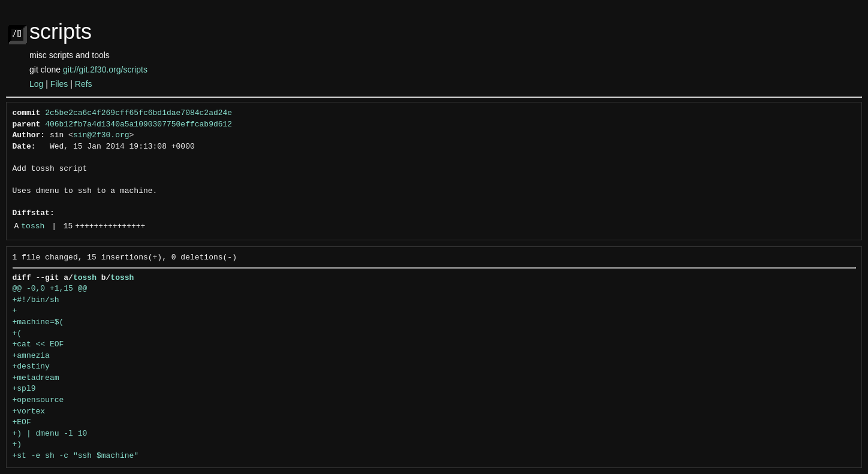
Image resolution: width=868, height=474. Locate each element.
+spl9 (24, 389)
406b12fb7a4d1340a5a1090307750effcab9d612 (138, 125)
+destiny (31, 367)
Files (59, 84)
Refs (84, 84)
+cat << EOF (38, 345)
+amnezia (31, 356)
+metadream (36, 378)
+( (17, 334)
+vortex (29, 412)
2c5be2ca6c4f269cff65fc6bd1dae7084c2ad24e (138, 113)
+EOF (22, 422)
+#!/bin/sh (36, 300)
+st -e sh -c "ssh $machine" (76, 456)
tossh (33, 227)
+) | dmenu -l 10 (50, 434)
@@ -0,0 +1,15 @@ (50, 289)
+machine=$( (38, 322)
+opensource (38, 400)
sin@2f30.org (101, 135)
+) (17, 445)
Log (36, 84)
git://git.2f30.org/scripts (105, 70)
